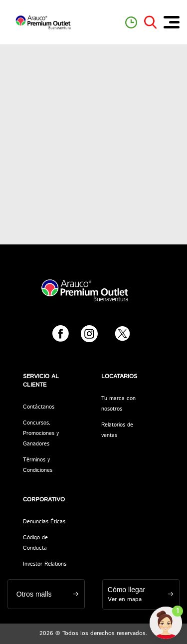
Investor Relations (45, 564)
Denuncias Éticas (44, 522)
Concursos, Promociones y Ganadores (41, 433)
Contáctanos (39, 407)
